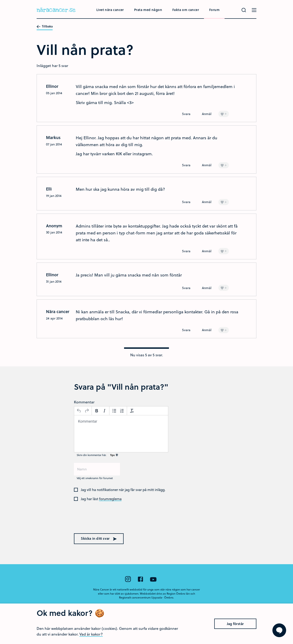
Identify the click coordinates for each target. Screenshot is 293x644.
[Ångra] (79, 411)
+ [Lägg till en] (224, 114)
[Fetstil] (97, 411)
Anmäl (207, 114)
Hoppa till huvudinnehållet (0, 0)
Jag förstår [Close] (235, 631)
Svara (186, 114)
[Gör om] (87, 411)
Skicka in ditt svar (99, 538)
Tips (114, 455)
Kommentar (84, 402)
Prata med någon (148, 10)
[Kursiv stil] (104, 411)
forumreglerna (110, 499)
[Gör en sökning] (244, 10)
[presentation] (103, 520)
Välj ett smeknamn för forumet (95, 478)
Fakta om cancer (186, 10)
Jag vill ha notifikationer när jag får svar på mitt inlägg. (123, 490)
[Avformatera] (132, 411)
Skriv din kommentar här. (98, 455)
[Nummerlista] (122, 411)
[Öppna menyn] (254, 10)
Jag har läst (101, 499)
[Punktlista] (114, 411)
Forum (214, 10)
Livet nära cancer (110, 10)
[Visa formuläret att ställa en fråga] (279, 630)
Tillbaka (45, 27)
